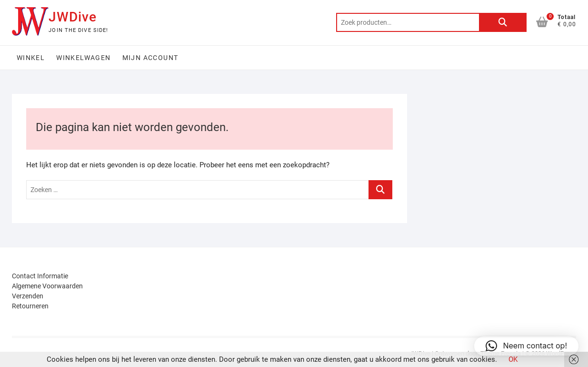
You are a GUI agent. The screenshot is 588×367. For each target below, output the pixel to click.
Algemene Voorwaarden (47, 286)
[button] (526, 346)
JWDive (73, 17)
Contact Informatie (40, 276)
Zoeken (503, 22)
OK (513, 359)
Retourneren (30, 306)
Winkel (31, 58)
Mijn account (150, 58)
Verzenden (28, 296)
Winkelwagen (83, 58)
